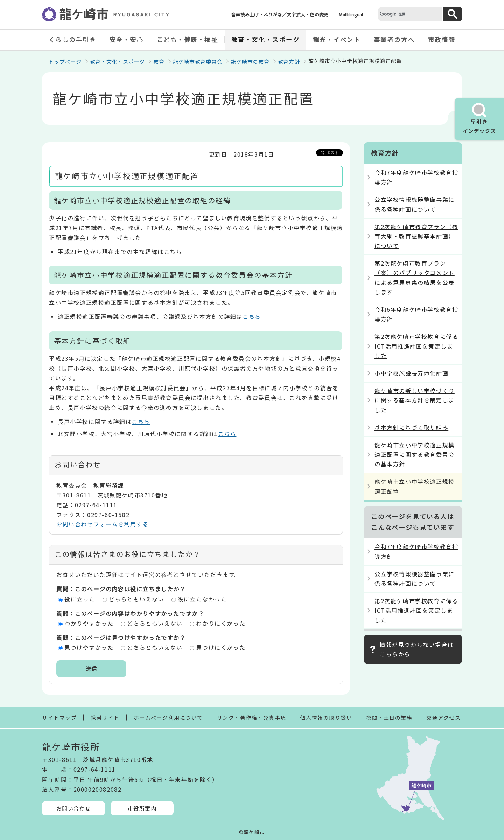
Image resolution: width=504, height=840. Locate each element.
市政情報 (442, 39)
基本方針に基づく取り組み (411, 427)
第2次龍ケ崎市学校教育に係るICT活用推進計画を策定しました (416, 346)
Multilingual (351, 15)
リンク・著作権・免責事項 (252, 718)
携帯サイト (105, 718)
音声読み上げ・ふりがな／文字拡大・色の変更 (280, 15)
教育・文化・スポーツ (266, 39)
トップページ (65, 61)
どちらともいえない (136, 599)
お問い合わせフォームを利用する (103, 524)
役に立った (80, 599)
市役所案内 (142, 808)
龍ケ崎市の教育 (250, 61)
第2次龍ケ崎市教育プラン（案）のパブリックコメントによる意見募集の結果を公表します (415, 277)
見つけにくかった (221, 647)
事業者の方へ (394, 39)
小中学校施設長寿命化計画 (411, 373)
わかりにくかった (221, 623)
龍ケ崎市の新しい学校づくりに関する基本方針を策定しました (415, 400)
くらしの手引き (73, 39)
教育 (159, 61)
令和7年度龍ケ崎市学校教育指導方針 (416, 177)
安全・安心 (127, 39)
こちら (252, 316)
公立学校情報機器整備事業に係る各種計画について (415, 204)
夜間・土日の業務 (389, 718)
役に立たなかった (202, 599)
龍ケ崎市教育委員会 (198, 61)
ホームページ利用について (168, 718)
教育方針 (289, 61)
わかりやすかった (89, 623)
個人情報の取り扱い (326, 718)
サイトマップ (59, 718)
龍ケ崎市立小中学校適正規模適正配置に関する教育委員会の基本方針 (415, 454)
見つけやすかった (89, 647)
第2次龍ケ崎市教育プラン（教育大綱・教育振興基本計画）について (416, 236)
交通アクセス (443, 718)
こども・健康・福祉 (188, 39)
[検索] (409, 14)
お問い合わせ (74, 808)
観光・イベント (337, 39)
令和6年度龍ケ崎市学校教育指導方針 (416, 314)
